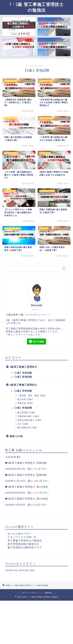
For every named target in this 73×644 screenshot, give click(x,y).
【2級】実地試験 (23, 408)
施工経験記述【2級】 (28, 428)
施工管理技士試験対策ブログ (25, 547)
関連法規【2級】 (26, 403)
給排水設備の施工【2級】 (30, 420)
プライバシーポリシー (30, 593)
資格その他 (16, 436)
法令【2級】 (23, 424)
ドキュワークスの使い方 (22, 537)
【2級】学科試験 (23, 391)
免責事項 (48, 593)
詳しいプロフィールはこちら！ (25, 335)
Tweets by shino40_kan (20, 570)
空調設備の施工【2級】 (29, 416)
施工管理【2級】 (26, 399)
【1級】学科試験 (23, 373)
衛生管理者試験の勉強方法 (23, 544)
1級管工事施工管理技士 (23, 367)
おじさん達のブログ (19, 534)
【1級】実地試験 (23, 377)
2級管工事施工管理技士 (23, 385)
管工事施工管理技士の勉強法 (25, 540)
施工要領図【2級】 (27, 413)
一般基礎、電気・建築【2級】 (32, 396)
